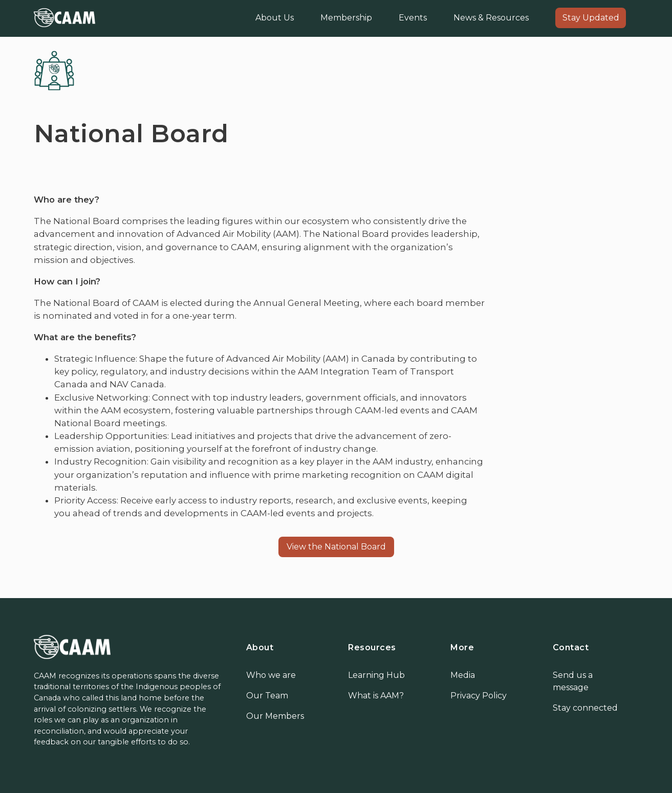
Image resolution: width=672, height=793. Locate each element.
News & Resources (491, 18)
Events (413, 18)
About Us (275, 18)
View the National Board (336, 547)
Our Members (275, 716)
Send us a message (573, 681)
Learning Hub (376, 675)
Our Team (267, 696)
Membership (346, 18)
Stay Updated (591, 18)
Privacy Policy (479, 696)
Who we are (271, 675)
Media (463, 675)
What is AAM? (376, 696)
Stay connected (585, 708)
